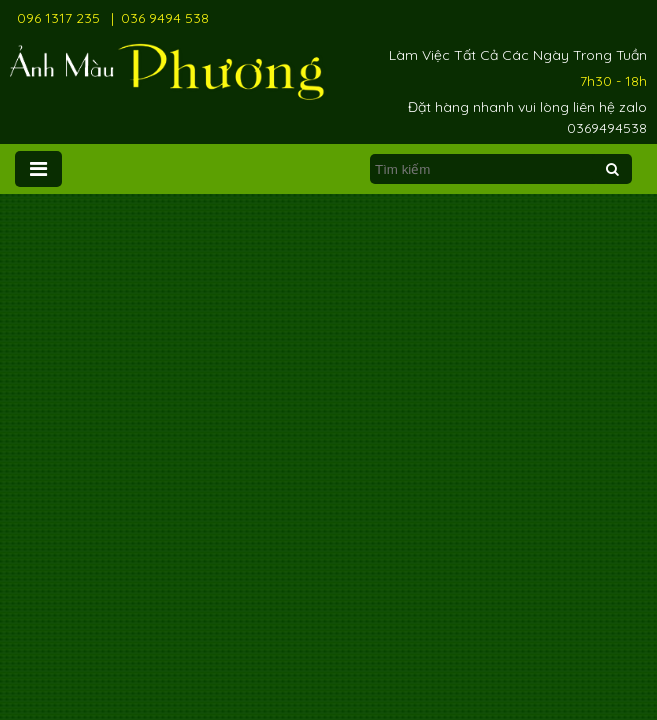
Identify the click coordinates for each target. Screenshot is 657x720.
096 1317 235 (58, 18)
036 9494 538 (165, 18)
